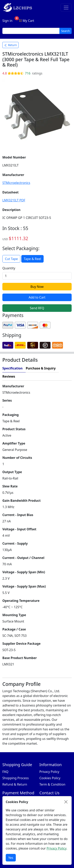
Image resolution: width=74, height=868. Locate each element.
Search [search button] (66, 31)
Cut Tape (11, 259)
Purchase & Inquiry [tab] (41, 368)
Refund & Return (15, 784)
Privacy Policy (49, 772)
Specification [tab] (12, 368)
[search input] (31, 31)
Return (10, 45)
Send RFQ (37, 308)
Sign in (7, 21)
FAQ (5, 772)
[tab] (45, 376)
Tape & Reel (33, 259)
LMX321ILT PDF (14, 200)
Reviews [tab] (9, 376)
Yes (11, 858)
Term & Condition (52, 784)
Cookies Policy (50, 778)
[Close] (66, 802)
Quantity (9, 268)
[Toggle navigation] (66, 8)
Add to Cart (37, 297)
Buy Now (37, 287)
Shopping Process (16, 778)
